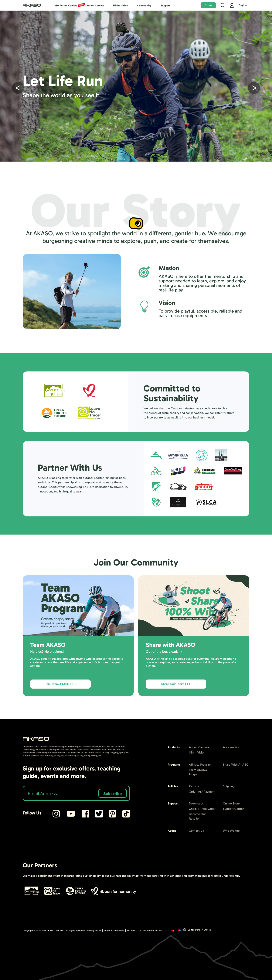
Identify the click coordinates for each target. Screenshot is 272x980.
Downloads (196, 803)
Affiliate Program (200, 765)
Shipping (229, 786)
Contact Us (196, 831)
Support (165, 6)
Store (208, 5)
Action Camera (95, 6)
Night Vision (121, 6)
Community (144, 6)
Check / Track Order (202, 809)
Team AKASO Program (198, 772)
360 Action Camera (66, 6)
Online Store (231, 803)
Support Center (233, 809)
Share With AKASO (236, 765)
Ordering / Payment (202, 792)
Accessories (231, 747)
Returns (194, 786)
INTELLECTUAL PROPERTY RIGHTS (145, 931)
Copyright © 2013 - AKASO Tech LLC (43, 931)
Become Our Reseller (197, 816)
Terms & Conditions (114, 931)
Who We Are (231, 831)
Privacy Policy (94, 931)
